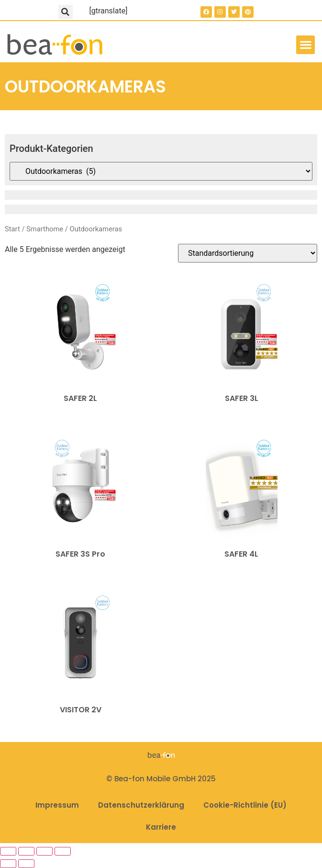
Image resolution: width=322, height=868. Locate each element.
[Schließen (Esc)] (63, 851)
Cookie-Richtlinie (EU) (245, 805)
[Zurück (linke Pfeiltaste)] (8, 864)
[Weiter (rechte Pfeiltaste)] (26, 864)
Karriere (161, 827)
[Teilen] (44, 851)
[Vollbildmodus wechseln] (26, 851)
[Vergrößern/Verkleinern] (8, 851)
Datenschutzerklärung (141, 805)
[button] (66, 12)
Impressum (57, 805)
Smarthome (45, 229)
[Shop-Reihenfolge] (248, 253)
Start (12, 229)
